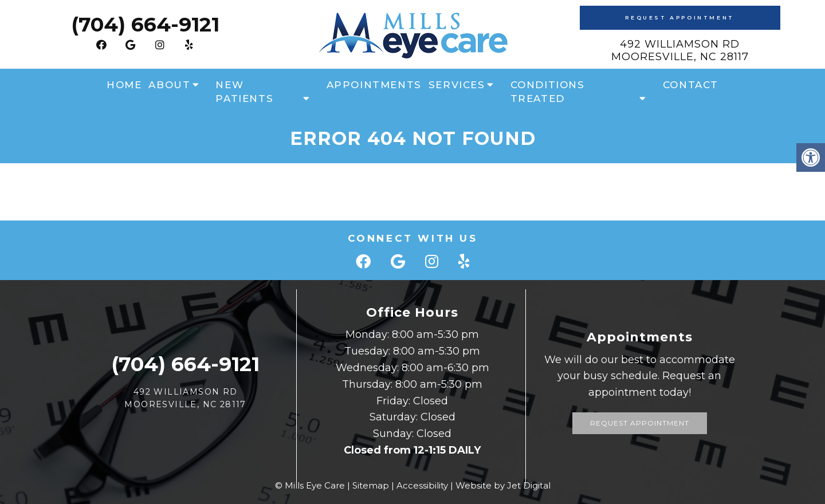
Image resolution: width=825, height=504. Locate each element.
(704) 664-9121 (145, 24)
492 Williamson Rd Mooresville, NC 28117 (680, 50)
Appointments (374, 85)
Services (457, 85)
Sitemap (371, 485)
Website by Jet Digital (503, 485)
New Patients (244, 92)
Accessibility (422, 485)
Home (124, 85)
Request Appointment (679, 17)
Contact (691, 85)
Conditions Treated (548, 92)
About (169, 85)
